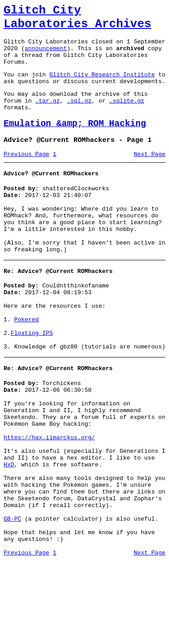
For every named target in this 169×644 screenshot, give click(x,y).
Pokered (26, 363)
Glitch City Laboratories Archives (78, 20)
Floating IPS (32, 379)
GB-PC (12, 596)
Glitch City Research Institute (102, 86)
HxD (9, 531)
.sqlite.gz (127, 117)
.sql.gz (79, 117)
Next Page (150, 176)
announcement (46, 56)
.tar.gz (48, 117)
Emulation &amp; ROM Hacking (75, 143)
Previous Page (26, 176)
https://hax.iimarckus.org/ (49, 498)
